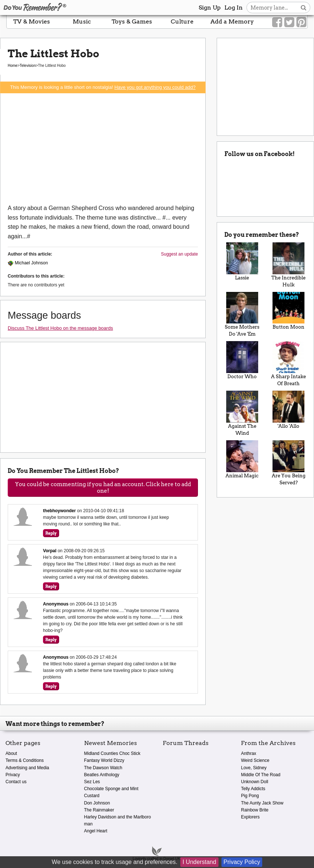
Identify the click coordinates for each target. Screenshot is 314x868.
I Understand (199, 862)
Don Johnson (97, 803)
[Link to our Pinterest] (301, 22)
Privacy (13, 775)
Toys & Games (132, 21)
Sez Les (92, 782)
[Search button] (304, 8)
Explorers (250, 817)
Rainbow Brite (255, 810)
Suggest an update (179, 254)
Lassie (242, 261)
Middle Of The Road (261, 775)
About (11, 753)
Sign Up (210, 8)
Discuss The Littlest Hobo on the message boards (60, 328)
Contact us (16, 782)
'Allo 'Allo (289, 410)
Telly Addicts (253, 789)
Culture (182, 21)
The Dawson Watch (103, 768)
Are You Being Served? (289, 463)
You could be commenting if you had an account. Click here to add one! (103, 488)
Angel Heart (96, 831)
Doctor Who (242, 360)
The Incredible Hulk (289, 265)
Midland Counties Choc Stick (112, 753)
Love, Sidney (254, 768)
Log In (234, 8)
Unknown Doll (255, 782)
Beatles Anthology (102, 775)
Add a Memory (232, 21)
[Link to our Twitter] (289, 22)
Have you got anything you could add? (155, 87)
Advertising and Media (27, 768)
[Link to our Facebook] (277, 22)
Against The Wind (242, 413)
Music (82, 21)
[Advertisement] (103, 148)
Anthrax (248, 753)
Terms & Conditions (25, 760)
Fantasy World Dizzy (104, 760)
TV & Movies (32, 21)
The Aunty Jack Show (262, 803)
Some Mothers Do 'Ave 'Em (242, 314)
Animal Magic (242, 459)
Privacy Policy (242, 862)
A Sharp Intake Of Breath (289, 364)
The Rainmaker (99, 810)
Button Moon (289, 311)
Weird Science (255, 760)
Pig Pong (250, 796)
